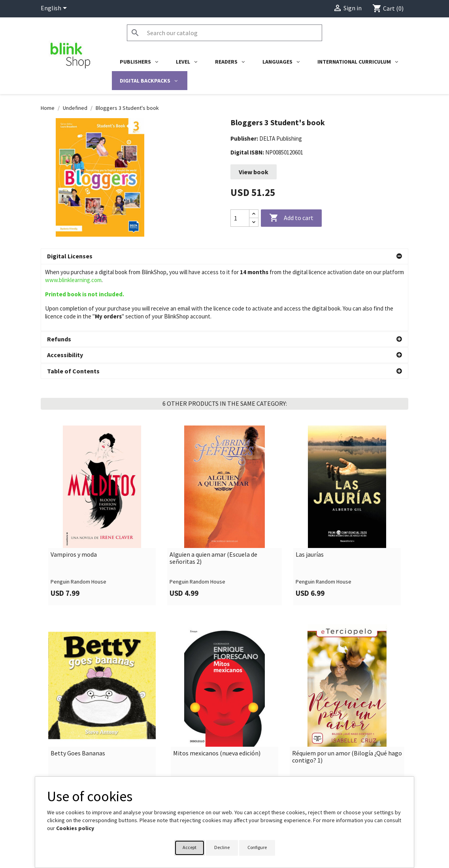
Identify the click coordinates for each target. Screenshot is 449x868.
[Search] (224, 33)
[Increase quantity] (254, 214)
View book (254, 172)
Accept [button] (190, 847)
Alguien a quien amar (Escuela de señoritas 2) (213, 491)
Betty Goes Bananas (78, 687)
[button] (224, 256)
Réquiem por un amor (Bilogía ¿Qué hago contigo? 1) (347, 690)
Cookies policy (75, 828)
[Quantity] (240, 218)
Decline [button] (222, 847)
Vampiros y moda (74, 488)
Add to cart (291, 218)
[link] (102, 449)
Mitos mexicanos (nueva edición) (217, 687)
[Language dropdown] (55, 9)
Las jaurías (310, 488)
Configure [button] (257, 847)
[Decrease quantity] (254, 222)
